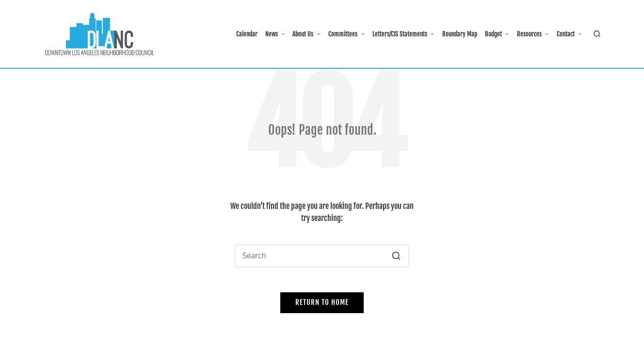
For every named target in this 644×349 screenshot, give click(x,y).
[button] (396, 256)
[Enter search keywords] (322, 256)
